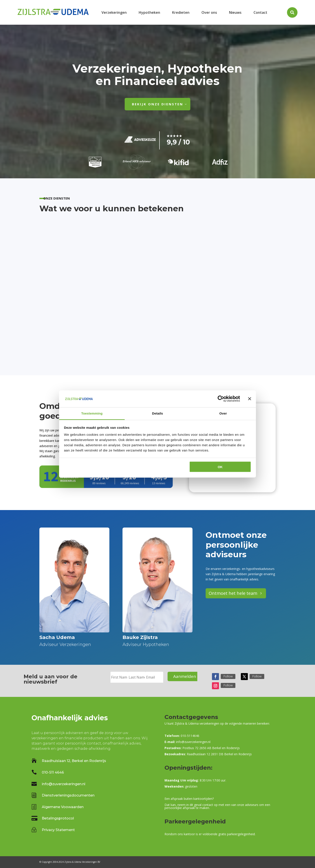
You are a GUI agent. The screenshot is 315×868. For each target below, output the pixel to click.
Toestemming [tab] (92, 413)
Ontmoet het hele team (233, 593)
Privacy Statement (58, 830)
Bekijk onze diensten (157, 104)
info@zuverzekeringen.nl (64, 784)
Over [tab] (223, 413)
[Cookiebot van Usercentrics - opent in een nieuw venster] (221, 399)
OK (220, 467)
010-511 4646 (53, 772)
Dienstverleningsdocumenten (68, 795)
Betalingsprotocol (58, 818)
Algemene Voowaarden (63, 807)
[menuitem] (114, 12)
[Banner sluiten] (250, 399)
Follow (228, 676)
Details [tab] (157, 413)
